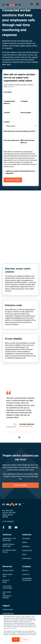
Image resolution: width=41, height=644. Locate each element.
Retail (24, 554)
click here (11, 87)
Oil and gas (26, 538)
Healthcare (26, 546)
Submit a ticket (8, 610)
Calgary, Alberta (8, 515)
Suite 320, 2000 (8, 511)
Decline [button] (25, 640)
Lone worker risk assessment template (7, 595)
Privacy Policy (13, 628)
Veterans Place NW (9, 513)
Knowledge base (8, 613)
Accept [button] (16, 640)
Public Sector (27, 558)
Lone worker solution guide (7, 587)
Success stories (8, 570)
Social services (27, 550)
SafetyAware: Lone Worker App (9, 539)
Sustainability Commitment (27, 579)
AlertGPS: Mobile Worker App (8, 545)
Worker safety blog (7, 575)
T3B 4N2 (5, 517)
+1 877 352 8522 (8, 522)
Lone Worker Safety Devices (9, 551)
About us (25, 570)
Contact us (26, 574)
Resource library (6, 581)
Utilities (25, 542)
